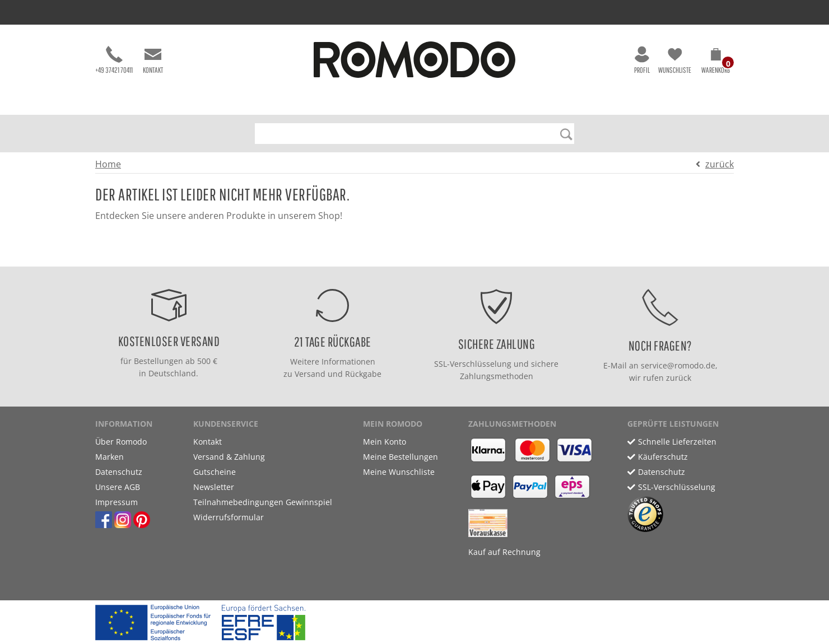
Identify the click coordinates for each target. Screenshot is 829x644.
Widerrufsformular (229, 517)
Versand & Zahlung (229, 457)
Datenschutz (119, 472)
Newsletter (214, 487)
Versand (310, 374)
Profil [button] (642, 60)
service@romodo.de (678, 365)
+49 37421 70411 (114, 60)
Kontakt (153, 60)
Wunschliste (675, 60)
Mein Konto (385, 442)
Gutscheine (215, 472)
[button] (716, 63)
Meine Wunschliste (399, 472)
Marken (110, 457)
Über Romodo (121, 442)
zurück (719, 164)
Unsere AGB (118, 487)
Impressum (117, 502)
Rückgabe (363, 374)
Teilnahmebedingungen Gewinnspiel (263, 502)
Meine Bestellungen (400, 457)
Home (108, 164)
